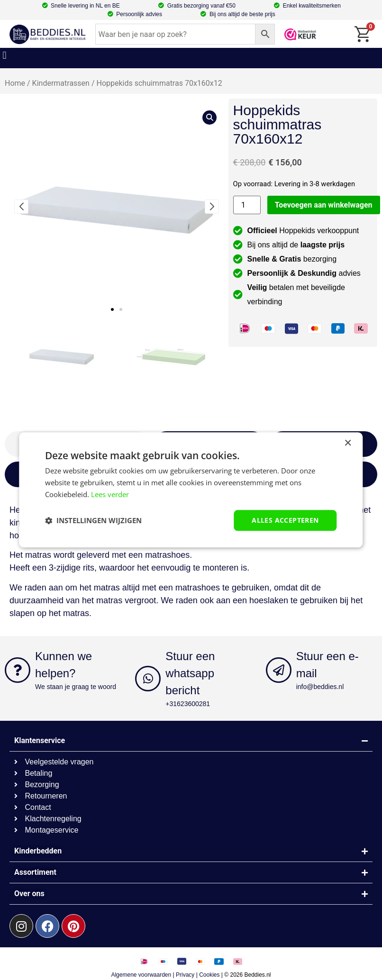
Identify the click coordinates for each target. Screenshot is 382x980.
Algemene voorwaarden (141, 975)
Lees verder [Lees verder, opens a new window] (110, 494)
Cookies (209, 975)
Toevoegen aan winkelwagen (324, 205)
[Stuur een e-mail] (279, 670)
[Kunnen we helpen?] (18, 670)
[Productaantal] (247, 205)
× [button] (348, 443)
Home (15, 83)
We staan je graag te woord (76, 687)
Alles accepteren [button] (285, 520)
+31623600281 (188, 704)
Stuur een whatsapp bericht (190, 673)
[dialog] (191, 490)
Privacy (185, 975)
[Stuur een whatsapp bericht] (148, 679)
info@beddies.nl (320, 687)
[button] (5, 56)
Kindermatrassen (61, 83)
